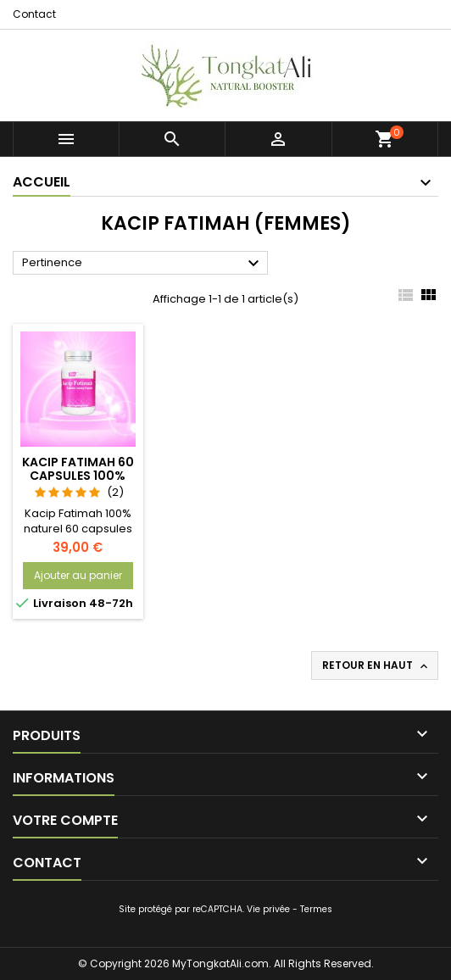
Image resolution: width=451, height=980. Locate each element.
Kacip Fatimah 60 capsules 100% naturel (78, 476)
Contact (34, 14)
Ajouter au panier (78, 575)
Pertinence (143, 264)
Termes (316, 909)
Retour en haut (376, 665)
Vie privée (268, 909)
